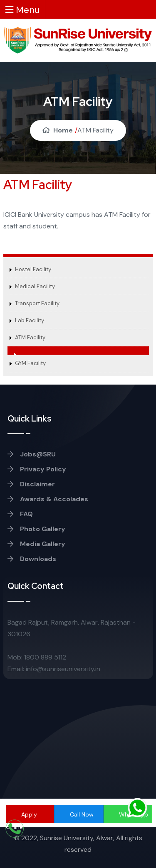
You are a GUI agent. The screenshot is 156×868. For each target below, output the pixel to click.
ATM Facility (30, 337)
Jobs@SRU (32, 454)
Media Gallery (36, 544)
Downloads (32, 559)
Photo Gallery (36, 529)
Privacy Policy (37, 469)
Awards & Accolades (48, 499)
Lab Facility (30, 320)
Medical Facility (35, 286)
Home (58, 130)
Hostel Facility (33, 269)
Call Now (82, 814)
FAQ (20, 514)
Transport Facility (37, 303)
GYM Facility (30, 363)
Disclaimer (31, 484)
